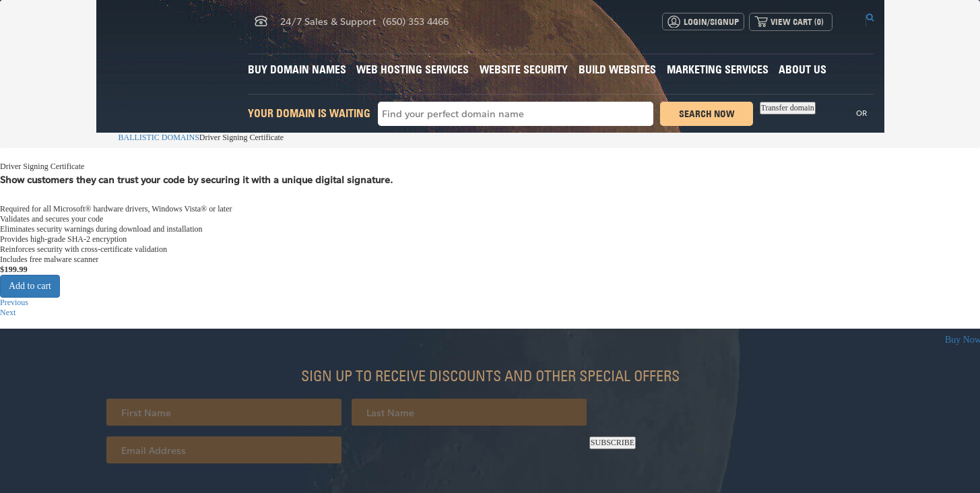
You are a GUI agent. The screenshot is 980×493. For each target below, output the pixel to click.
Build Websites (617, 69)
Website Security (524, 69)
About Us (803, 69)
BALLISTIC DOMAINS (153, 137)
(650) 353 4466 (416, 21)
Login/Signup (711, 22)
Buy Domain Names (297, 69)
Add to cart (30, 286)
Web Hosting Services (413, 69)
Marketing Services (718, 69)
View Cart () (797, 22)
